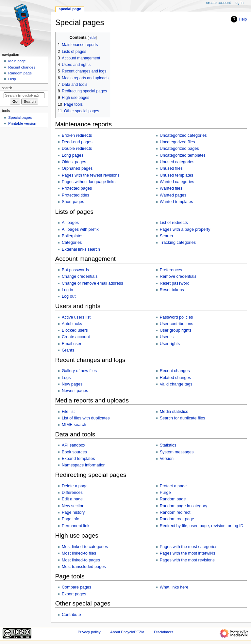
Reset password (175, 283)
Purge (165, 493)
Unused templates (176, 175)
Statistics (168, 445)
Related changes (175, 378)
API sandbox (74, 445)
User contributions (176, 324)
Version (167, 459)
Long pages (73, 155)
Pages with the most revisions (187, 560)
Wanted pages (173, 195)
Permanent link (76, 526)
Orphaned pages (77, 168)
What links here (174, 587)
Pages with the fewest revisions (91, 175)
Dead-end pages (77, 142)
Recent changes (175, 371)
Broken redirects (77, 135)
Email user (72, 344)
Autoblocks (72, 324)
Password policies (176, 317)
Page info (71, 519)
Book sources (74, 452)
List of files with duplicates (86, 418)
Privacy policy (89, 632)
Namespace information (84, 465)
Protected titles (75, 195)
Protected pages (77, 188)
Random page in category (184, 506)
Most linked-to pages (81, 560)
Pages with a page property (185, 229)
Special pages (20, 118)
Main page (17, 61)
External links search (81, 249)
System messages (177, 452)
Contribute (71, 615)
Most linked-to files (79, 553)
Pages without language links (89, 182)
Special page (70, 9)
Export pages (74, 594)
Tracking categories (178, 243)
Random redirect (175, 512)
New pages (72, 384)
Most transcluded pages (84, 567)
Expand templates (78, 459)
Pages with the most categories (189, 547)
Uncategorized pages (179, 149)
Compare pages (76, 587)
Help (238, 19)
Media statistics (174, 412)
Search (166, 236)
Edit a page (72, 499)
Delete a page (75, 486)
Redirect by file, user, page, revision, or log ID (202, 526)
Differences (72, 493)
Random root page (177, 519)
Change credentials (80, 276)
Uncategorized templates (183, 155)
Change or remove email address (92, 283)
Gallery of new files (79, 371)
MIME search (74, 425)
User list (167, 337)
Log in (67, 290)
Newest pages (75, 391)
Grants (68, 350)
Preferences (171, 270)
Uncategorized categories (183, 135)
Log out (69, 296)
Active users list (76, 317)
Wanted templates (176, 202)
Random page (173, 499)
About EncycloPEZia (127, 632)
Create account (76, 337)
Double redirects (77, 149)
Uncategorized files (177, 142)
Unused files (171, 168)
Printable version (22, 123)
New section (73, 506)
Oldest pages (74, 162)
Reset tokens (172, 290)
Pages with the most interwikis (188, 553)
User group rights (176, 330)
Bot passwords (75, 270)
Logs (66, 378)
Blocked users (75, 330)
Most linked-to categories (85, 547)
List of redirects (174, 223)
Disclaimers (164, 632)
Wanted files (171, 188)
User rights (170, 344)
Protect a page (173, 486)
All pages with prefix (80, 229)
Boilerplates (73, 236)
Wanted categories (177, 182)
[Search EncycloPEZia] (24, 95)
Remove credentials (178, 276)
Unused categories (177, 162)
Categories (72, 243)
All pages (70, 223)
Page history (73, 512)
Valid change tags (176, 384)
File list (68, 412)
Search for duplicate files (183, 418)
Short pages (73, 202)
